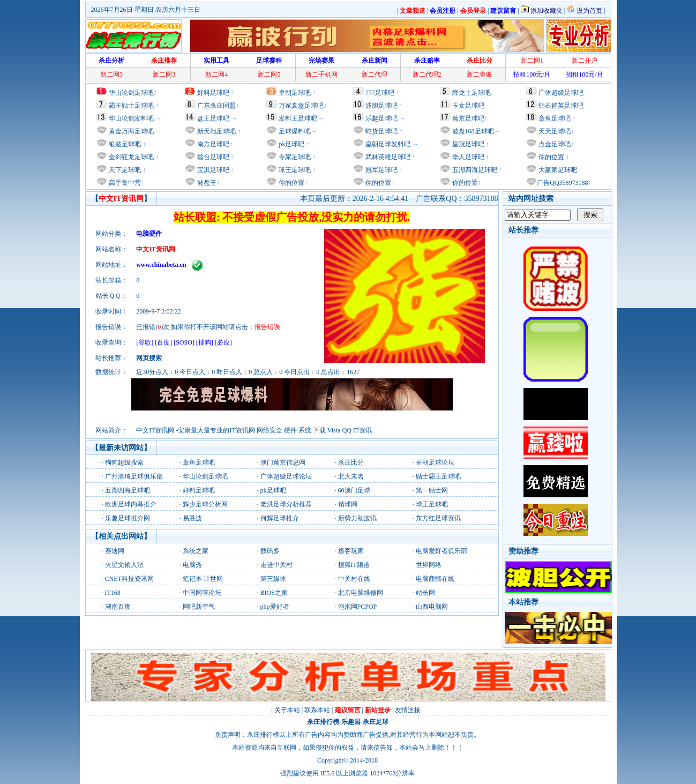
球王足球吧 (294, 170)
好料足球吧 (213, 93)
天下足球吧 (124, 170)
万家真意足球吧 (301, 106)
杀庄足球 (376, 722)
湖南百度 (118, 607)
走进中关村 (276, 565)
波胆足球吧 (381, 106)
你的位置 (291, 183)
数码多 (270, 551)
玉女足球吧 (468, 106)
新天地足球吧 (216, 131)
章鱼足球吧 (555, 118)
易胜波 (192, 518)
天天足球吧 (554, 131)
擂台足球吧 (212, 157)
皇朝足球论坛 (435, 462)
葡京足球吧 (468, 118)
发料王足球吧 (298, 118)
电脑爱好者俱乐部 (441, 551)
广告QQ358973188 (562, 183)
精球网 (348, 504)
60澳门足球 (354, 490)
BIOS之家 (274, 593)
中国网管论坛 (202, 593)
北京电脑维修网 (361, 593)
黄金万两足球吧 (131, 131)
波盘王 (206, 183)
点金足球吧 (554, 144)
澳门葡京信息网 (283, 462)
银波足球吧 (125, 144)
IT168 (113, 593)
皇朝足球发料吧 (387, 144)
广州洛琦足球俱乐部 (134, 476)
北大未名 (351, 476)
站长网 (425, 593)
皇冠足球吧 (467, 144)
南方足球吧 (212, 144)
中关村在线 (354, 579)
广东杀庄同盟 (216, 106)
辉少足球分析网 (205, 504)
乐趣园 (351, 722)
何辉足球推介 (280, 518)
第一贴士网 (432, 490)
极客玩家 (351, 551)
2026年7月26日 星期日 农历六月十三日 (146, 10)
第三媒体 (273, 579)
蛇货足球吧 (382, 131)
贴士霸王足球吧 (438, 476)
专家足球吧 (294, 157)
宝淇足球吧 (213, 170)
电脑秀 (192, 565)
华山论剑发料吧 (131, 118)
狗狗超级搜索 (124, 462)
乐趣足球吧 (381, 118)
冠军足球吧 (381, 170)
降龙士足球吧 (472, 93)
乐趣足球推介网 (128, 518)
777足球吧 (380, 93)
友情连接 (408, 710)
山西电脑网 (432, 607)
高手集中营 (124, 183)
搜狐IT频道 (354, 565)
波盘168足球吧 (473, 131)
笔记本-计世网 (203, 579)
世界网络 (429, 565)
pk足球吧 (291, 144)
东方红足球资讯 (438, 518)
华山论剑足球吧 (131, 93)
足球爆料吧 (295, 131)
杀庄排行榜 (323, 722)
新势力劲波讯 (357, 518)
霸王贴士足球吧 (131, 106)
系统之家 (196, 551)
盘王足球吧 (213, 118)
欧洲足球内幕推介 (131, 504)
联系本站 (317, 710)
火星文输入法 (124, 565)
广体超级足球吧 (561, 93)
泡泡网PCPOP (358, 607)
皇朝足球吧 (295, 93)
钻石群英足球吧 (561, 106)
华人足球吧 (467, 157)
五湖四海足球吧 (474, 170)
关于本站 (287, 710)
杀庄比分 (351, 462)
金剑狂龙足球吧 (130, 157)
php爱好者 (275, 607)
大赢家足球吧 (557, 170)
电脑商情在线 (435, 579)
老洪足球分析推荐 (286, 504)
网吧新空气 (199, 607)
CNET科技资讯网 (129, 579)
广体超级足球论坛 (286, 476)
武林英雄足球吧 (387, 157)
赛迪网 (115, 551)
